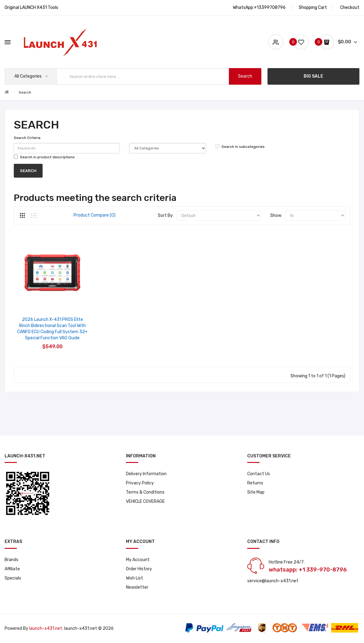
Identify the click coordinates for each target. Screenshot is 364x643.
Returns (255, 483)
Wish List (135, 578)
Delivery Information (146, 474)
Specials (13, 578)
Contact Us (259, 474)
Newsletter (137, 587)
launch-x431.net (46, 628)
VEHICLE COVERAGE (145, 501)
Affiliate (12, 569)
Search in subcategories (240, 146)
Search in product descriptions (44, 157)
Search (25, 92)
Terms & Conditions (145, 492)
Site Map (256, 492)
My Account (138, 560)
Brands (11, 560)
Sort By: (166, 216)
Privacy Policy (140, 483)
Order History (139, 569)
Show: (276, 216)
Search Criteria (27, 138)
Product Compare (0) (95, 215)
